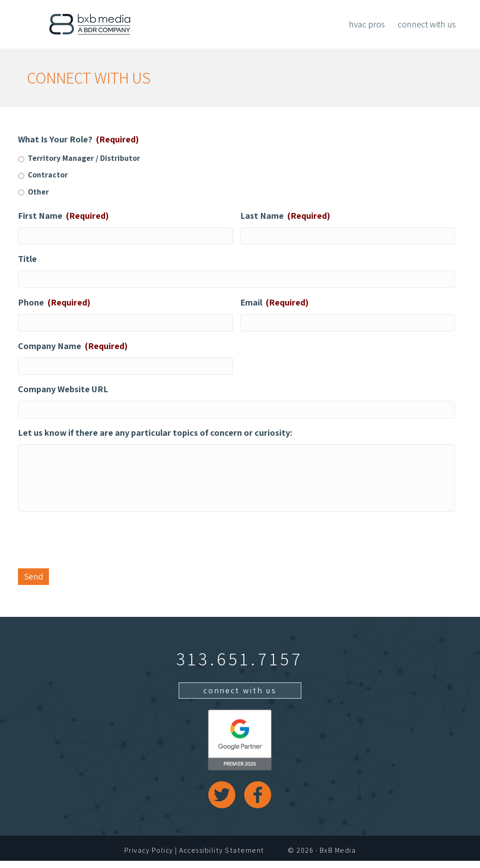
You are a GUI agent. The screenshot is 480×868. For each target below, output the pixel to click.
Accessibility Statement (222, 857)
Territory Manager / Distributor (84, 158)
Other (38, 192)
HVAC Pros (367, 24)
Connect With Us (427, 24)
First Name (63, 216)
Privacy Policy (149, 857)
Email (274, 304)
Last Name (285, 216)
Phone (54, 304)
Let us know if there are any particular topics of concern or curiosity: (155, 437)
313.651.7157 (240, 666)
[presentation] (86, 545)
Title (27, 260)
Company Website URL (63, 393)
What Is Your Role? (78, 139)
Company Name (73, 348)
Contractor (48, 175)
